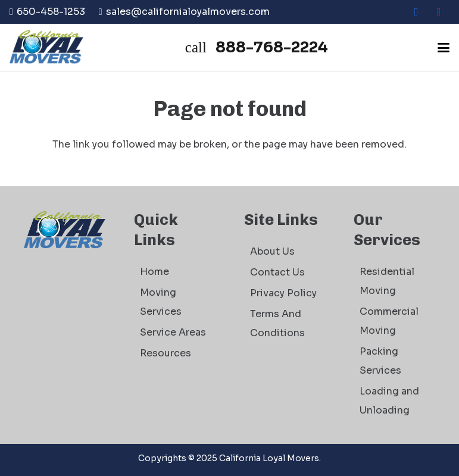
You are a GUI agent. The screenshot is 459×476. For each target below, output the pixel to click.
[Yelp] (439, 12)
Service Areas (173, 332)
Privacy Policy (283, 293)
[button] (444, 48)
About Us (272, 251)
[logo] (46, 48)
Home (154, 272)
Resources (166, 353)
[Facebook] (416, 12)
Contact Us (277, 272)
